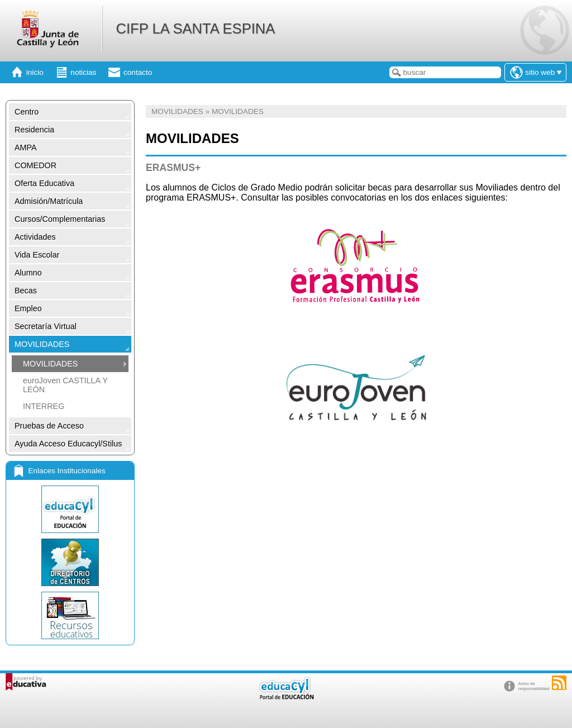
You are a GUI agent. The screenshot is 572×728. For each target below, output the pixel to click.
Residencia (34, 130)
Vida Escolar (37, 255)
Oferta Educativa (44, 183)
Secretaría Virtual (46, 326)
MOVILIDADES (42, 344)
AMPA (26, 147)
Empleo (28, 308)
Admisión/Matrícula (49, 201)
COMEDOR (35, 165)
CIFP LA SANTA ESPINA (195, 28)
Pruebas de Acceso (49, 426)
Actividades (35, 237)
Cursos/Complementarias (60, 219)
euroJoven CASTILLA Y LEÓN (65, 385)
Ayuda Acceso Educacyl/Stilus (68, 444)
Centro (27, 112)
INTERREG (44, 406)
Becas (26, 291)
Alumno (28, 273)
